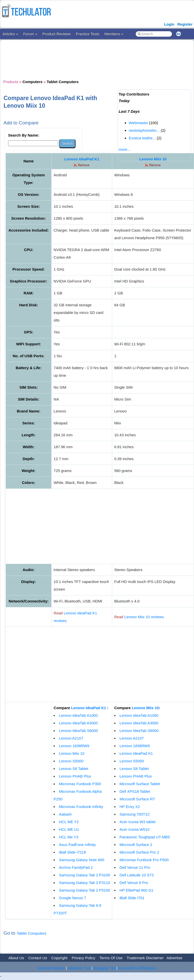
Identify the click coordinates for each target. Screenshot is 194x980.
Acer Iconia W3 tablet (138, 822)
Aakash (65, 814)
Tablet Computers (32, 933)
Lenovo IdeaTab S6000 (78, 731)
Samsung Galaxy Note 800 (81, 860)
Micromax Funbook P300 (80, 784)
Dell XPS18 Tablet (135, 791)
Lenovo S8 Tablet (74, 769)
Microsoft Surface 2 (136, 845)
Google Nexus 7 (72, 898)
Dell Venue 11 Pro (135, 867)
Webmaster (138, 123)
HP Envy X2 (130, 807)
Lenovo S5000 (71, 761)
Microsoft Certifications (138, 968)
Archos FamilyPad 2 (76, 867)
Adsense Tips (79, 968)
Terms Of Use (111, 958)
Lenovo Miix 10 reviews (144, 617)
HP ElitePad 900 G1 (136, 890)
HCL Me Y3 (69, 837)
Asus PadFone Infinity (77, 845)
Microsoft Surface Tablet (140, 784)
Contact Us (38, 958)
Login (169, 24)
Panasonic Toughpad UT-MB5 (145, 837)
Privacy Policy (83, 958)
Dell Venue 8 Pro (134, 883)
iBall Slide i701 (132, 898)
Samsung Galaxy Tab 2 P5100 (84, 890)
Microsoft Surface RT (137, 799)
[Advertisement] (95, 59)
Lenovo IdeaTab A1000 (78, 715)
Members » (114, 34)
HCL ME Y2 (69, 822)
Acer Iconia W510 (134, 829)
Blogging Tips (105, 968)
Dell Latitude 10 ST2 (137, 875)
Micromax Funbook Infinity (81, 807)
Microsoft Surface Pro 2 (139, 852)
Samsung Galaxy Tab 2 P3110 (84, 883)
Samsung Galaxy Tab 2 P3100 (84, 875)
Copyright (59, 958)
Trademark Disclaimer (145, 958)
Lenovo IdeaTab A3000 (78, 723)
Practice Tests (88, 34)
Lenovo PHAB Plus (75, 776)
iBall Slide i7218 (72, 852)
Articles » (10, 34)
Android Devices (51, 968)
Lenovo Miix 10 (72, 753)
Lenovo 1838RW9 (74, 746)
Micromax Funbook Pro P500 (144, 860)
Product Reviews (57, 34)
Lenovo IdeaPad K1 (82, 159)
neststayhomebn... (144, 130)
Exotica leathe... (142, 138)
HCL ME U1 (69, 829)
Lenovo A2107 (71, 738)
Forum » (30, 34)
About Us (16, 958)
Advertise (174, 958)
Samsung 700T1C (135, 814)
